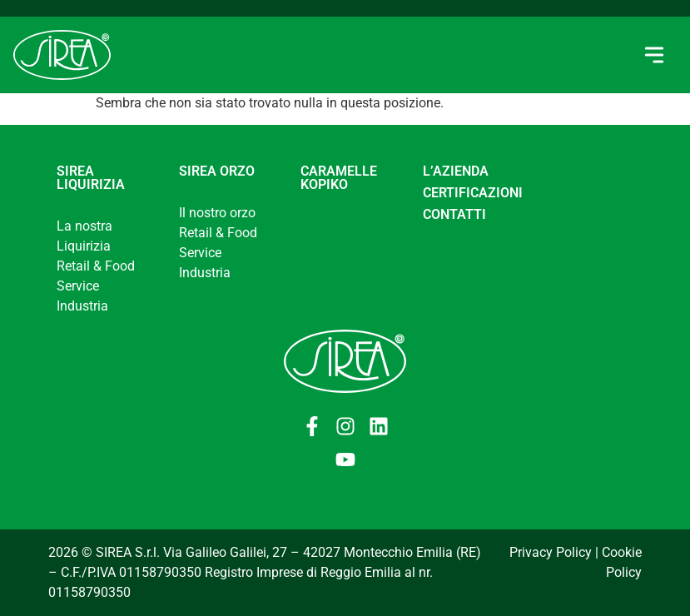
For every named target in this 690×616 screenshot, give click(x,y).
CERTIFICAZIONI (473, 193)
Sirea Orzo (217, 171)
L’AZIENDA (456, 171)
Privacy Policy (551, 552)
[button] (654, 55)
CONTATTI (454, 214)
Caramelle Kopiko (339, 178)
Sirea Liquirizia (91, 178)
